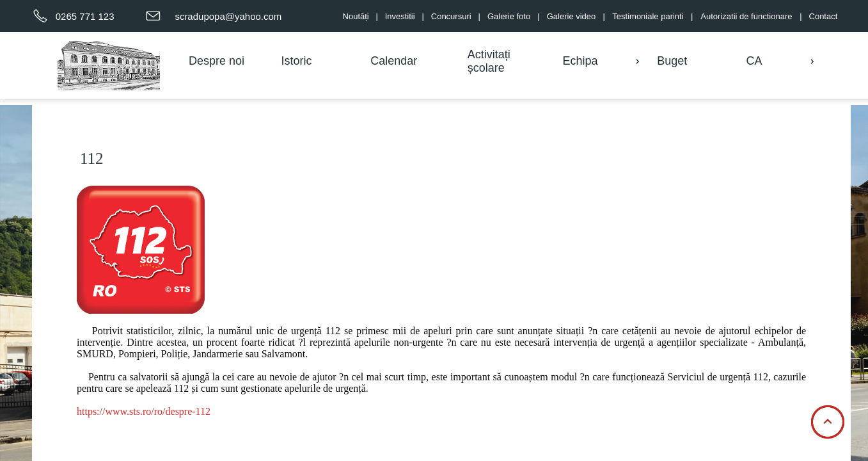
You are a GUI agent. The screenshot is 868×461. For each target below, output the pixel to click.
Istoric (296, 61)
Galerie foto (509, 16)
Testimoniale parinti (648, 16)
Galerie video (572, 16)
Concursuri (451, 16)
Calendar (394, 61)
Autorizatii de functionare (746, 16)
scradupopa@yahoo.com (228, 16)
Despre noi (217, 61)
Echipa (580, 61)
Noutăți (356, 16)
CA (754, 61)
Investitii (400, 16)
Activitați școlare (489, 61)
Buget (672, 61)
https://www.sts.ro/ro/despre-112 (144, 411)
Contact (824, 16)
